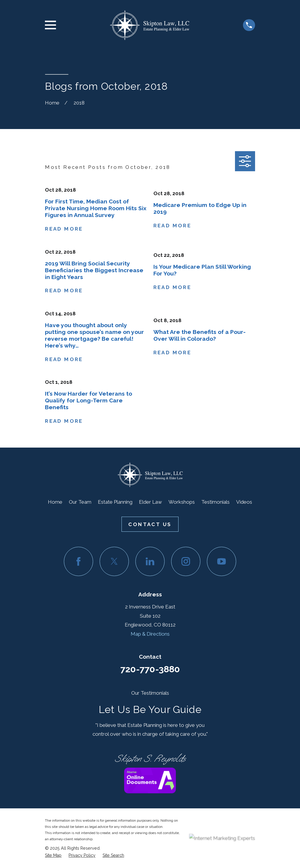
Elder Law (150, 502)
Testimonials (215, 502)
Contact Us (150, 524)
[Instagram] (186, 561)
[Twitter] (114, 561)
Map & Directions (150, 634)
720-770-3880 (150, 669)
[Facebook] (78, 561)
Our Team (80, 502)
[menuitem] (53, 855)
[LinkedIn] (150, 561)
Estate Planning (115, 502)
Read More (64, 229)
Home (55, 502)
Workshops (182, 502)
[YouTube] (222, 561)
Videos (244, 502)
